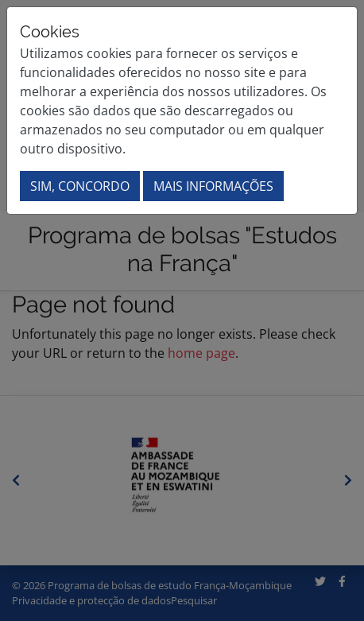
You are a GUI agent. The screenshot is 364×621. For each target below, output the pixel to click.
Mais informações (213, 186)
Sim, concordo (80, 186)
